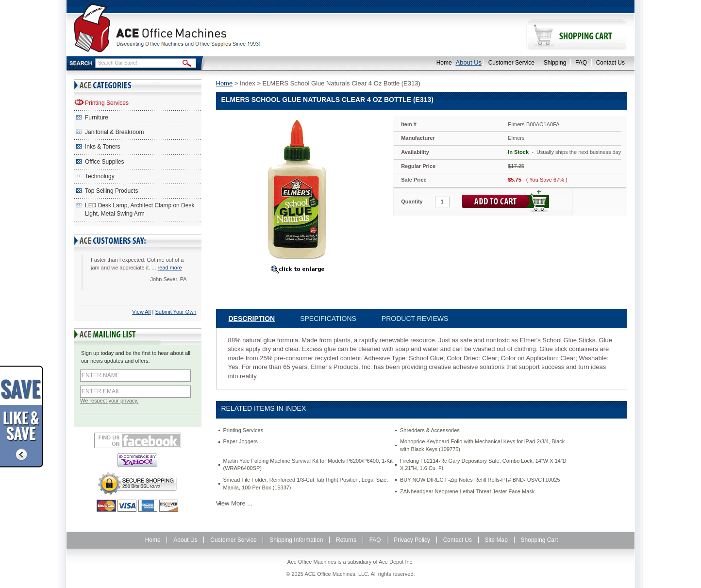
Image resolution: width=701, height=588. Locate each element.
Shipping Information (296, 540)
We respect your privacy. (109, 401)
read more (170, 268)
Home (444, 63)
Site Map (496, 540)
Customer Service (511, 63)
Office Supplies (105, 162)
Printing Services (107, 103)
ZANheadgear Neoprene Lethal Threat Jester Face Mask (467, 491)
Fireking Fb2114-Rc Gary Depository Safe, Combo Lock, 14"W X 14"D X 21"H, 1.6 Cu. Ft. (483, 465)
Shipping (555, 63)
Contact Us (610, 63)
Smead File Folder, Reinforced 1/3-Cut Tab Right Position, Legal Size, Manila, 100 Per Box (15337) (306, 484)
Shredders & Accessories (430, 430)
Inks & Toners (102, 147)
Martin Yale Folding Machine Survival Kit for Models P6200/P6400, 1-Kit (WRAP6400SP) (308, 465)
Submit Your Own (176, 312)
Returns (346, 540)
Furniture (97, 118)
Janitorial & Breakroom (114, 132)
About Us (469, 62)
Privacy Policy (412, 540)
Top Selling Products (111, 191)
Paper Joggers (241, 441)
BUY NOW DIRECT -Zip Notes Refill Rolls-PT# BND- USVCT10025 (480, 480)
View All (141, 312)
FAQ (581, 63)
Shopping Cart (540, 540)
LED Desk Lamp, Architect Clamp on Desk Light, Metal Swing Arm (140, 210)
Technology (100, 176)
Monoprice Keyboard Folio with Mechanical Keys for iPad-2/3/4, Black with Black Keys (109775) (482, 445)
